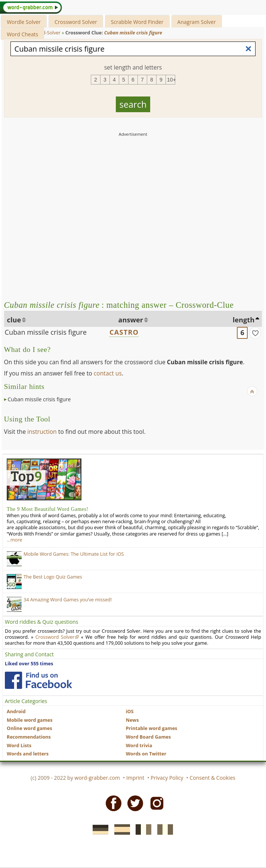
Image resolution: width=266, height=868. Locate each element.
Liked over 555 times (29, 664)
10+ (171, 80)
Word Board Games (149, 737)
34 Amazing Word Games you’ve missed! (68, 600)
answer (131, 320)
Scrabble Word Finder (137, 22)
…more (14, 540)
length (244, 320)
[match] (255, 333)
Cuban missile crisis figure (46, 332)
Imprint (135, 778)
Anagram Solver (197, 22)
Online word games (29, 728)
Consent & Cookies (212, 778)
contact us (108, 373)
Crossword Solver (76, 22)
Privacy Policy (167, 778)
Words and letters (28, 754)
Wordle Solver (24, 22)
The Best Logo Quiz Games (53, 577)
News (132, 720)
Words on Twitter (146, 754)
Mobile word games (30, 720)
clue (14, 320)
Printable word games (152, 728)
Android (16, 711)
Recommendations (29, 737)
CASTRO (124, 332)
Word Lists (19, 746)
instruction (42, 432)
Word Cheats (22, 34)
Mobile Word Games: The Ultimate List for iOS (74, 554)
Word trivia (139, 746)
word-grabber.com (97, 778)
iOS (130, 711)
